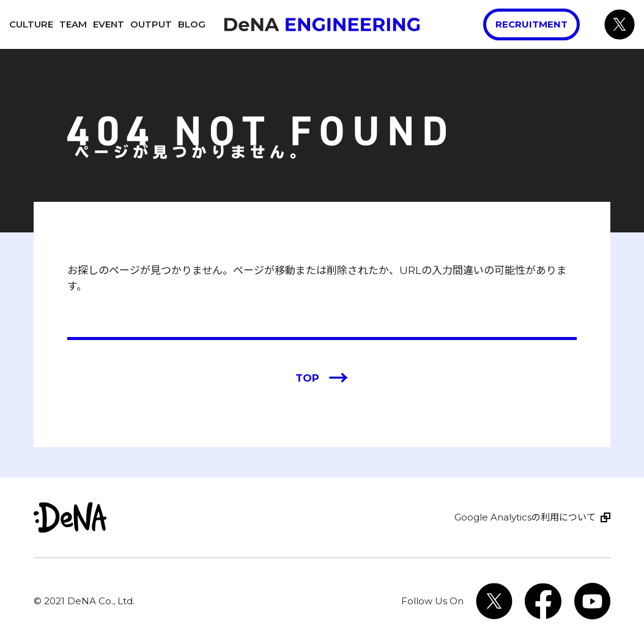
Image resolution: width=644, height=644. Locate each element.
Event (109, 24)
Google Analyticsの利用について (525, 517)
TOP (322, 379)
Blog (192, 24)
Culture (31, 24)
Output (151, 24)
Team (73, 24)
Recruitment (531, 24)
